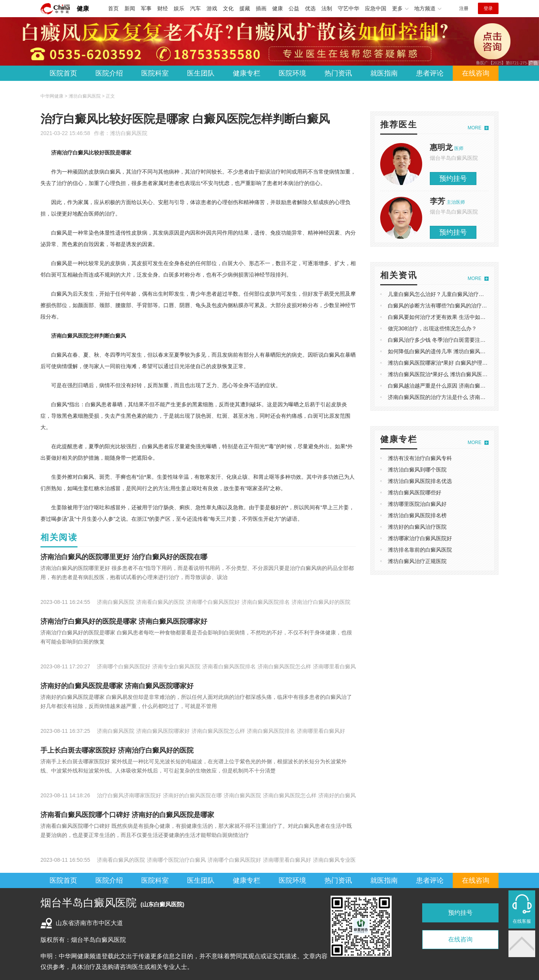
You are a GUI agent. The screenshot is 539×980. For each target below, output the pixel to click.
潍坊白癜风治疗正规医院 (417, 561)
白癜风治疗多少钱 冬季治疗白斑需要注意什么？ (445, 340)
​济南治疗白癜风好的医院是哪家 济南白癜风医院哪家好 (124, 621)
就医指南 (384, 73)
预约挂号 (453, 179)
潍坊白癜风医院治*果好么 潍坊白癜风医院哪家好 (446, 374)
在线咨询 (476, 73)
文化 (228, 8)
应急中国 (376, 8)
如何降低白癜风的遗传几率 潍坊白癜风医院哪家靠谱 (450, 351)
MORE (474, 128)
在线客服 (522, 921)
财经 (163, 8)
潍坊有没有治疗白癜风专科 (420, 458)
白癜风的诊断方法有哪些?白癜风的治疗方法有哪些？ (451, 306)
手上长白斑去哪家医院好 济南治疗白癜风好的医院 (117, 750)
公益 (294, 8)
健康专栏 (247, 73)
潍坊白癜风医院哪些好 (415, 492)
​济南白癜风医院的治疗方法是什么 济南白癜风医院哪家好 (455, 397)
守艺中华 (349, 8)
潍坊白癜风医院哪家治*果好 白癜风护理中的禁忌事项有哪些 (459, 363)
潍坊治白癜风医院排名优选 (420, 481)
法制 (327, 8)
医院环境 (292, 73)
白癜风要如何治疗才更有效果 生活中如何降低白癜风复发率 (458, 317)
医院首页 (63, 73)
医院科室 (155, 73)
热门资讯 (338, 73)
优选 (310, 8)
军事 (146, 8)
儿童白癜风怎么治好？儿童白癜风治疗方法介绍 (444, 294)
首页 (113, 8)
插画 (261, 8)
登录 (488, 8)
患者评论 (430, 73)
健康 (83, 9)
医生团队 (201, 73)
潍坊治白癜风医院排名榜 (417, 515)
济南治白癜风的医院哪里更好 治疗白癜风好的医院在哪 (124, 557)
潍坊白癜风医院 (129, 133)
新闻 (130, 8)
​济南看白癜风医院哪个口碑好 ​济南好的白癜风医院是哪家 (127, 815)
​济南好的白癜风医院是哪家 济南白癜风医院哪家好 (117, 686)
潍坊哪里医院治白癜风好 (417, 504)
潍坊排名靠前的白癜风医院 (420, 550)
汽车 (195, 8)
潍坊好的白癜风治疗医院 (417, 527)
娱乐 (179, 8)
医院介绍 (109, 73)
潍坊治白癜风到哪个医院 (417, 470)
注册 (464, 8)
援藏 (245, 8)
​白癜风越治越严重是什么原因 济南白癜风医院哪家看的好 (455, 386)
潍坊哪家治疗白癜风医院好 (420, 538)
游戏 (212, 8)
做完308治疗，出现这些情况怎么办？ (432, 328)
